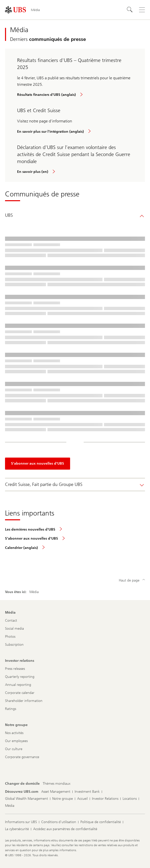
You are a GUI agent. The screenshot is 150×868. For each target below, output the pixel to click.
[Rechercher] (130, 10)
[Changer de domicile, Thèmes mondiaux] (57, 784)
